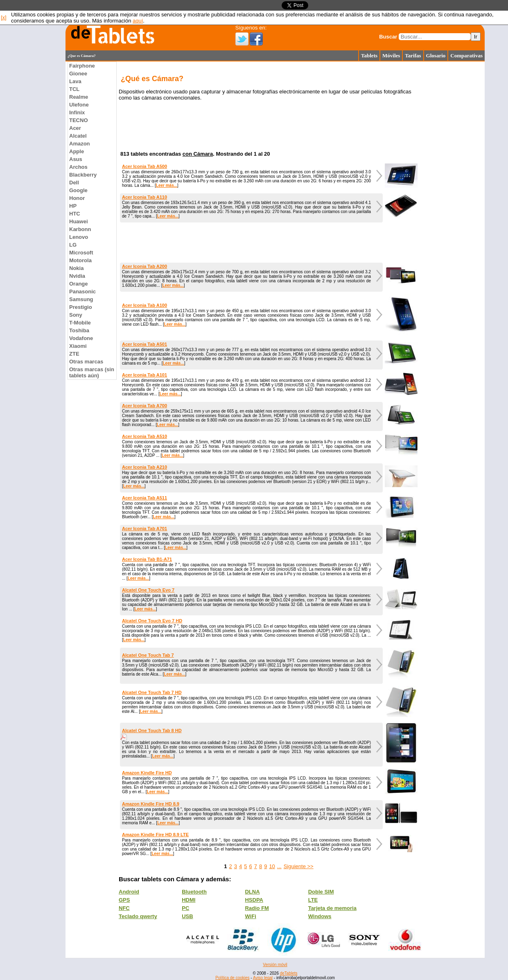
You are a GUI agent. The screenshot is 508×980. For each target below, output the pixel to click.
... (279, 866)
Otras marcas (86, 362)
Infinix (77, 112)
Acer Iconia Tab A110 (144, 197)
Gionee (78, 74)
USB (187, 916)
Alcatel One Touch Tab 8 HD (152, 730)
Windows (320, 916)
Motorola (80, 260)
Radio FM (257, 908)
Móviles (391, 56)
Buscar (388, 37)
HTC (75, 214)
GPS (124, 900)
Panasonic (82, 292)
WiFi (250, 916)
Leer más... (167, 185)
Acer (75, 128)
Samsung (81, 299)
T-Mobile (80, 323)
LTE (313, 900)
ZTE (74, 354)
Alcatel (78, 136)
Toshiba (79, 330)
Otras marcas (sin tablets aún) (92, 372)
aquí (138, 21)
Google (78, 190)
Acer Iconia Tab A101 (144, 375)
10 (272, 866)
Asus (76, 159)
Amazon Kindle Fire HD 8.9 (151, 804)
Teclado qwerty (138, 916)
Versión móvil (275, 965)
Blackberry (83, 175)
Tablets (369, 56)
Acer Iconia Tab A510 (144, 436)
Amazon (80, 144)
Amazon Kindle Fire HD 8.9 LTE (155, 835)
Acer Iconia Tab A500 (144, 166)
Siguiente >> (299, 866)
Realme (79, 97)
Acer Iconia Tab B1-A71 (147, 559)
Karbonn (80, 229)
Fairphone (82, 66)
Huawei (79, 221)
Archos (78, 167)
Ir (476, 37)
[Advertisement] (33, 184)
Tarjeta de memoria (332, 908)
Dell (74, 183)
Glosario (436, 56)
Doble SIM (321, 892)
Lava (75, 81)
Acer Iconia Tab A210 (144, 467)
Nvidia (77, 276)
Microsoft (81, 253)
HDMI (189, 900)
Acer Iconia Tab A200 (144, 266)
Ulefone (79, 105)
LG (73, 245)
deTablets (289, 973)
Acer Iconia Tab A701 (144, 529)
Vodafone (81, 338)
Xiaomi (78, 346)
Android (129, 892)
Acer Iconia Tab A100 (144, 305)
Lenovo (79, 237)
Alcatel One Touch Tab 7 (148, 655)
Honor (77, 198)
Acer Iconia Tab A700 (144, 406)
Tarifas (413, 56)
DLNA (252, 892)
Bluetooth (194, 892)
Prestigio (81, 307)
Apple (77, 151)
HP (73, 206)
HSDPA (254, 900)
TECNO (79, 120)
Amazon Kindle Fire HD (147, 773)
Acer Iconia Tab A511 (144, 498)
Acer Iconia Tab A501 (144, 344)
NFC (124, 908)
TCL (74, 89)
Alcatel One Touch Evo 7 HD (152, 621)
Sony (76, 315)
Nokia (76, 268)
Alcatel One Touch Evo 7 (148, 590)
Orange (79, 284)
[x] (4, 17)
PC (185, 908)
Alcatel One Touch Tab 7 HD (152, 692)
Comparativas (466, 56)
